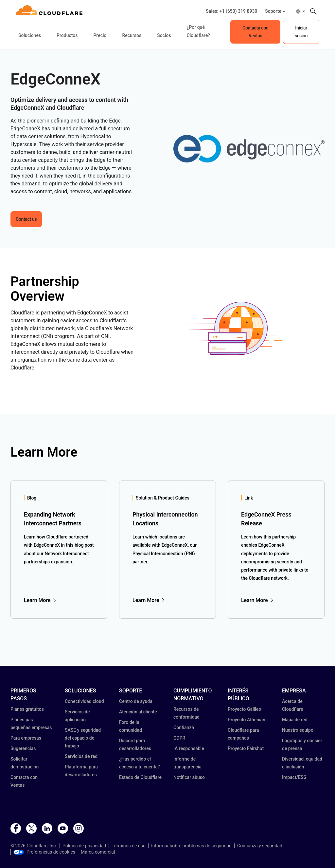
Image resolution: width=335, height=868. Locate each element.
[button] (275, 11)
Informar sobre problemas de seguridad (191, 846)
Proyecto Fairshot (246, 748)
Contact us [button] (26, 219)
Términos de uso (129, 846)
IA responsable (189, 748)
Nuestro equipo (298, 730)
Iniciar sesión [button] (301, 32)
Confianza (184, 727)
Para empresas (26, 738)
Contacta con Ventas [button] (255, 32)
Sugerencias (23, 748)
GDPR (179, 738)
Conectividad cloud (84, 701)
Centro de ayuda (136, 701)
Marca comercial (98, 852)
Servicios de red (81, 756)
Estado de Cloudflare (140, 777)
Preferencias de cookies (44, 852)
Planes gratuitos (27, 709)
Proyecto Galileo (244, 709)
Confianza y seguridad (260, 846)
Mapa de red (295, 720)
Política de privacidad (84, 846)
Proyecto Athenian (247, 720)
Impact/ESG (294, 777)
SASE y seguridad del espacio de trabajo (83, 738)
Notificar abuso (189, 777)
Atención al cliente (138, 712)
